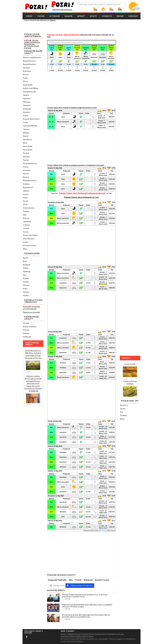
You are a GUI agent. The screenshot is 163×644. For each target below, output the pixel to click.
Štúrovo (26, 218)
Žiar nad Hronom (30, 245)
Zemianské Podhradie (57, 580)
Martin (26, 136)
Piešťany (26, 157)
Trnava (26, 232)
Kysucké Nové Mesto (31, 119)
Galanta (26, 95)
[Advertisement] (83, 27)
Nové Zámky (28, 146)
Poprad (26, 160)
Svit (121, 412)
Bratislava (27, 71)
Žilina (25, 249)
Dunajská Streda (29, 92)
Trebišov (26, 225)
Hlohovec (27, 102)
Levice (26, 122)
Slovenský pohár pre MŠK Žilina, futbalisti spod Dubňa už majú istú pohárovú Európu (33, 354)
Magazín (68, 16)
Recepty (93, 16)
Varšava (26, 292)
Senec (25, 198)
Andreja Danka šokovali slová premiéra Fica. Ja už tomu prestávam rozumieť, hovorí (85, 596)
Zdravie (120, 16)
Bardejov (27, 68)
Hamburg (27, 272)
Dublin (26, 268)
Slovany (26, 323)
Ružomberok (28, 187)
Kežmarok (27, 109)
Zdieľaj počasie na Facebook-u (80, 586)
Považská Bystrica (30, 163)
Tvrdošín (123, 415)
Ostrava (26, 285)
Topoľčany (27, 222)
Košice (26, 116)
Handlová (27, 98)
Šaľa (25, 215)
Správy (29, 16)
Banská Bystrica (29, 61)
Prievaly (26, 330)
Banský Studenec (30, 327)
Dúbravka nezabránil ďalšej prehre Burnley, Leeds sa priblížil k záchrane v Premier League (87, 606)
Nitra (25, 143)
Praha (25, 289)
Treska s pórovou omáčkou (130, 383)
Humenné (27, 105)
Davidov (26, 333)
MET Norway (103, 531)
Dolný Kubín (28, 85)
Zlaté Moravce (29, 239)
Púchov (26, 174)
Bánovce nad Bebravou (32, 57)
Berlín (25, 258)
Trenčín (26, 228)
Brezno (26, 75)
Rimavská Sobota (30, 180)
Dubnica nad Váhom (31, 88)
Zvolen (26, 242)
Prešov (26, 167)
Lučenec (26, 129)
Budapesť (27, 265)
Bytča (122, 419)
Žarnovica (124, 405)
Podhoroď (27, 337)
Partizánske (28, 150)
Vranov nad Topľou (30, 235)
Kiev (25, 275)
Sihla (71, 580)
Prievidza (27, 170)
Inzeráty (81, 16)
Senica (26, 194)
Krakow (26, 278)
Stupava (26, 211)
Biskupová (88, 580)
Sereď (25, 201)
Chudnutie (107, 16)
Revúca (26, 177)
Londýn (26, 282)
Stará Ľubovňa (29, 208)
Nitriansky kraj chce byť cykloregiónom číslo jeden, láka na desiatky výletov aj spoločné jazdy (86, 616)
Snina (25, 204)
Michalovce (27, 140)
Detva (25, 81)
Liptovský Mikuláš (30, 126)
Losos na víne (130, 364)
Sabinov (26, 191)
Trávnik (78, 580)
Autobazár (54, 16)
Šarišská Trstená (102, 580)
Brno (25, 261)
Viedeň (26, 295)
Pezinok (26, 153)
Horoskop (133, 16)
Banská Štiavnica (30, 64)
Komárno (27, 112)
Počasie (41, 16)
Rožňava (26, 184)
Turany (123, 409)
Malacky (26, 133)
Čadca (25, 78)
